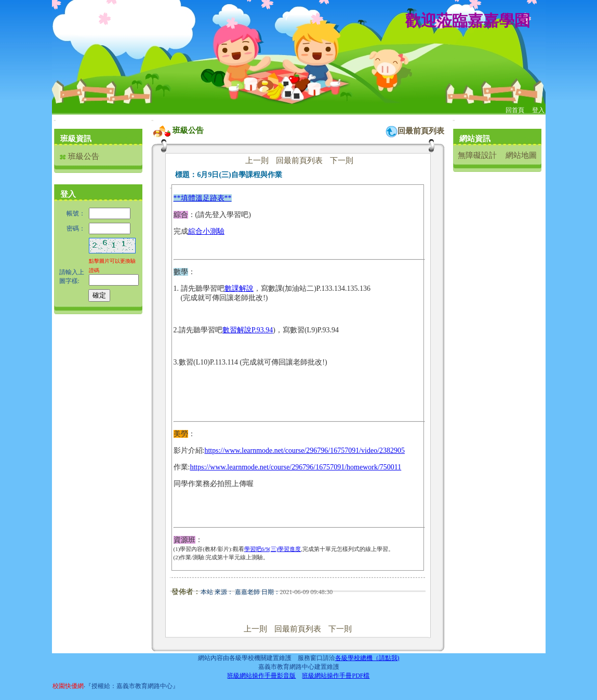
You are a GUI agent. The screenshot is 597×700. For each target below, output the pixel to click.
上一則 (257, 160)
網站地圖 (521, 155)
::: (55, 120)
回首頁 (515, 110)
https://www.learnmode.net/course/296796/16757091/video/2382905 (304, 450)
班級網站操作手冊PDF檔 (336, 676)
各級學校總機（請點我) (367, 658)
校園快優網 (68, 686)
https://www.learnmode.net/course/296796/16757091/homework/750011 (295, 467)
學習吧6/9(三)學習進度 (273, 549)
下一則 (342, 160)
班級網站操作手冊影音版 (261, 676)
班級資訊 (76, 139)
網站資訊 (475, 139)
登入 (538, 110)
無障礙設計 (477, 155)
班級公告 (79, 156)
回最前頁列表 (421, 131)
